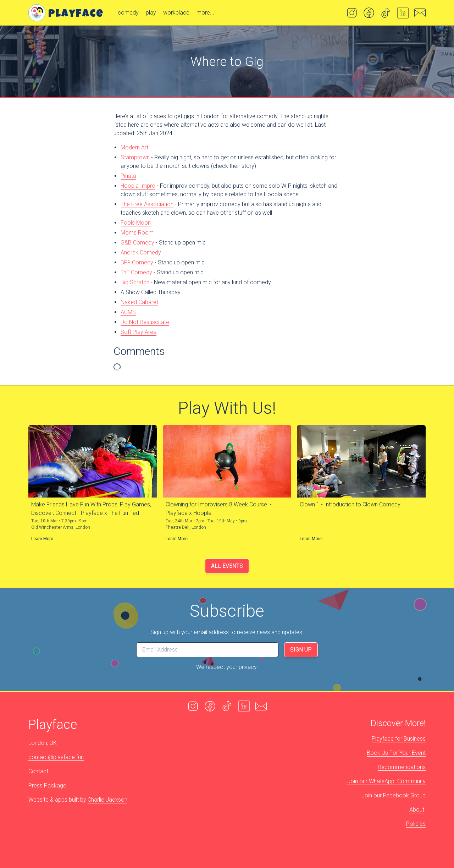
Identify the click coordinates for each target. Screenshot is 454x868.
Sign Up (301, 650)
